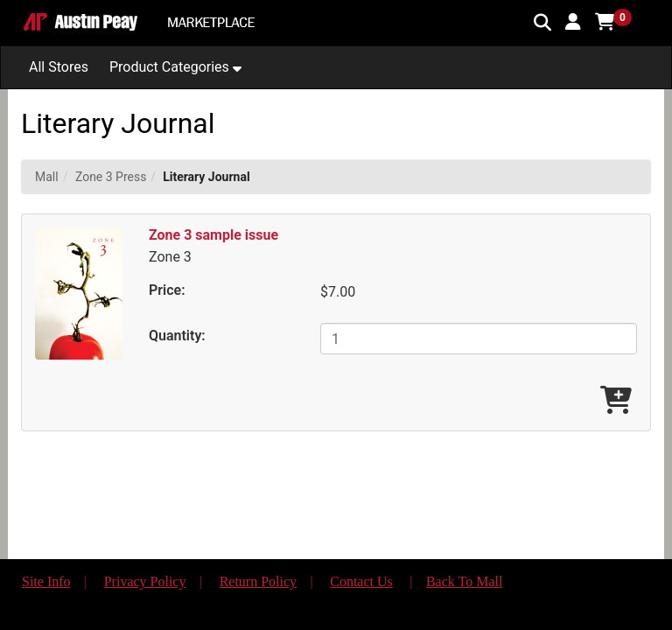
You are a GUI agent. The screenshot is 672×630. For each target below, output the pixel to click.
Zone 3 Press (111, 177)
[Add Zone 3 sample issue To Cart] (616, 401)
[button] (573, 22)
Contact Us (361, 581)
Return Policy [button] (258, 581)
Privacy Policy (145, 581)
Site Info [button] (46, 581)
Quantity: (177, 336)
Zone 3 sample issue (213, 235)
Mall (47, 177)
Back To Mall (464, 581)
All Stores (59, 67)
